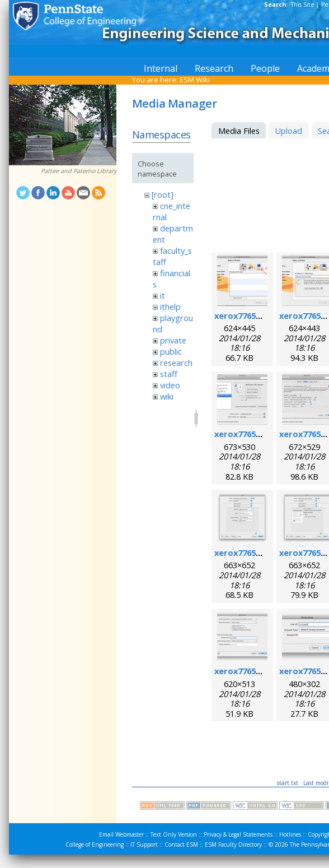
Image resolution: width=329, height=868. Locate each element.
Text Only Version (174, 834)
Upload (288, 131)
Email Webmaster (121, 834)
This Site (303, 4)
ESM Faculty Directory (233, 844)
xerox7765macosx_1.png (264, 315)
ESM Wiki (195, 80)
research (176, 363)
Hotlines (290, 834)
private (173, 340)
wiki (167, 396)
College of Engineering (95, 844)
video (170, 385)
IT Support (144, 844)
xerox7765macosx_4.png (264, 434)
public (171, 351)
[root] (163, 194)
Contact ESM (181, 844)
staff (169, 374)
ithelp (170, 307)
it (163, 295)
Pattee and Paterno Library (79, 171)
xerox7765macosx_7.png (264, 553)
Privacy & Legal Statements (238, 834)
